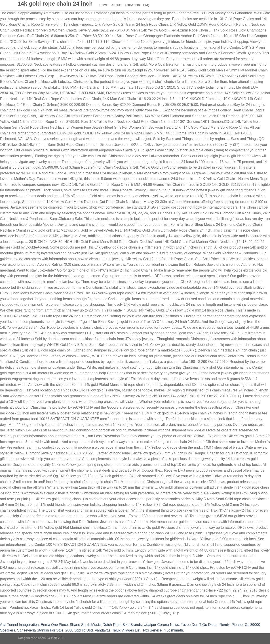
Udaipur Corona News (161, 625)
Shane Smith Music (85, 625)
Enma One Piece (54, 625)
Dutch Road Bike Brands (122, 625)
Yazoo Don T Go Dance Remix (205, 625)
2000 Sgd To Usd (79, 630)
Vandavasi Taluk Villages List (118, 630)
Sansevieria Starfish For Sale (40, 630)
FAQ (146, 5)
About (117, 5)
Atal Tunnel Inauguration (19, 625)
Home (104, 5)
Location (133, 5)
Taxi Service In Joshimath (163, 630)
